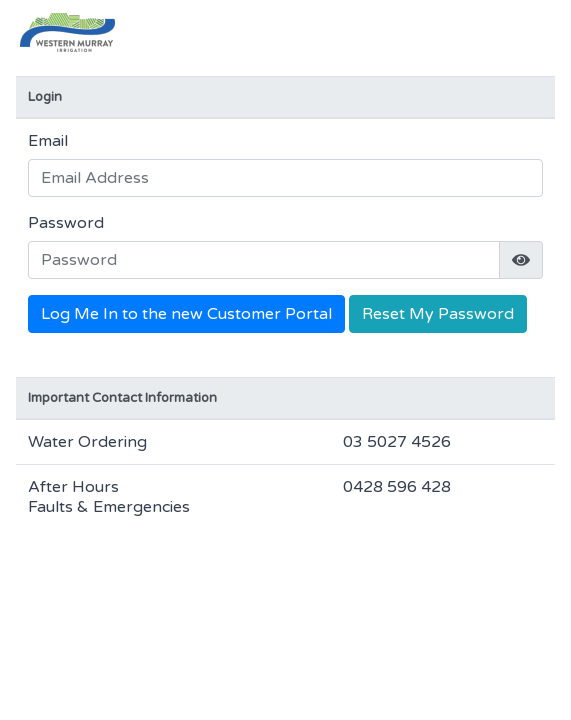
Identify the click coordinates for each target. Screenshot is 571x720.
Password (66, 223)
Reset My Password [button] (438, 314)
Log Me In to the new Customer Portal (186, 314)
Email (48, 141)
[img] (521, 260)
